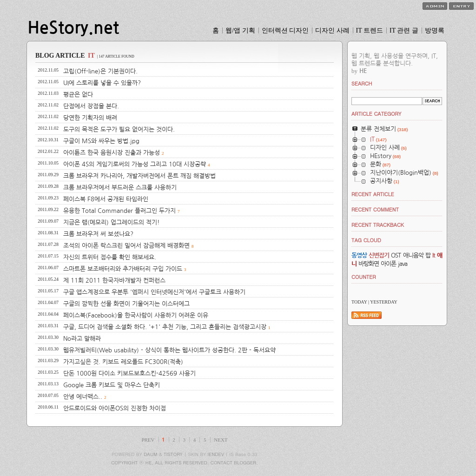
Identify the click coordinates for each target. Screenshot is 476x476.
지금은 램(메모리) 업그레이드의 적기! (112, 222)
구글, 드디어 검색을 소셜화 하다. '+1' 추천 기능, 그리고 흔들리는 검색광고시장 (165, 327)
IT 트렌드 (370, 30)
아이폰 (388, 264)
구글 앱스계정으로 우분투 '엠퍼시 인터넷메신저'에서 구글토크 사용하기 (154, 292)
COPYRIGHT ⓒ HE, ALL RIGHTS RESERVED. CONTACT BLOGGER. (185, 463)
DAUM (150, 454)
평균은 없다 (78, 95)
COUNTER (364, 277)
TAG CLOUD (366, 240)
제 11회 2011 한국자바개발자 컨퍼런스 (114, 281)
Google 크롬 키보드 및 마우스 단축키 (112, 385)
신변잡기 (379, 255)
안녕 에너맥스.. (83, 397)
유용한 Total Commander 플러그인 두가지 (119, 211)
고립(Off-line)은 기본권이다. (100, 71)
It (434, 255)
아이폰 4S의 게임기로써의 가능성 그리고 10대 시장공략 (135, 164)
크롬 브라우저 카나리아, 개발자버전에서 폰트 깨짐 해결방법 (139, 176)
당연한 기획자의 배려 (90, 118)
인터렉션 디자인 (285, 30)
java (403, 264)
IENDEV (216, 454)
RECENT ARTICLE (373, 194)
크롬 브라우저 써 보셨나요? (98, 234)
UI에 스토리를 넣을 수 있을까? (102, 83)
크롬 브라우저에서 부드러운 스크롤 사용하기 (120, 188)
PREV (148, 440)
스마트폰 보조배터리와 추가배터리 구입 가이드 (123, 269)
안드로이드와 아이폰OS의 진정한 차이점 (115, 408)
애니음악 (413, 255)
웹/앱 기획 (240, 30)
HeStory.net (73, 28)
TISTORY (173, 454)
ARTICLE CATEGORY (376, 114)
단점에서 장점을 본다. (91, 106)
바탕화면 (369, 264)
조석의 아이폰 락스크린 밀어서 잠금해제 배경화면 (126, 246)
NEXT (221, 440)
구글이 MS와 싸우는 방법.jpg (101, 141)
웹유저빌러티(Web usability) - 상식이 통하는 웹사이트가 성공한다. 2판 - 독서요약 (169, 350)
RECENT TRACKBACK (378, 225)
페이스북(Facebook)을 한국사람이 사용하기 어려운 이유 (136, 315)
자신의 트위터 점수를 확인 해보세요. (110, 257)
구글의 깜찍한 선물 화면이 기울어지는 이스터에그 (126, 304)
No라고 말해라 (82, 339)
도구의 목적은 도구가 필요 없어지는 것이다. (119, 129)
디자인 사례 (332, 30)
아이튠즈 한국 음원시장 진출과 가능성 (112, 153)
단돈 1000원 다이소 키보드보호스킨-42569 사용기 (129, 374)
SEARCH (362, 83)
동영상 (359, 255)
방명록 (435, 30)
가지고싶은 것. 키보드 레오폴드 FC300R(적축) (123, 362)
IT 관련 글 (404, 30)
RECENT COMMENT (375, 209)
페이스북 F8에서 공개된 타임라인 (106, 199)
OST (396, 255)
